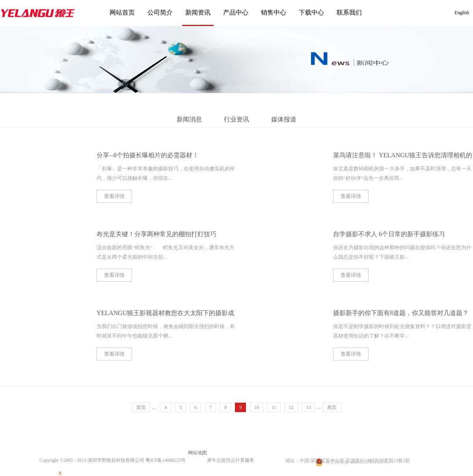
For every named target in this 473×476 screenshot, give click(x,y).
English (462, 13)
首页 (141, 407)
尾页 (332, 407)
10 (257, 407)
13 (309, 407)
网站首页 (122, 12)
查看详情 (114, 196)
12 (291, 407)
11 (274, 407)
